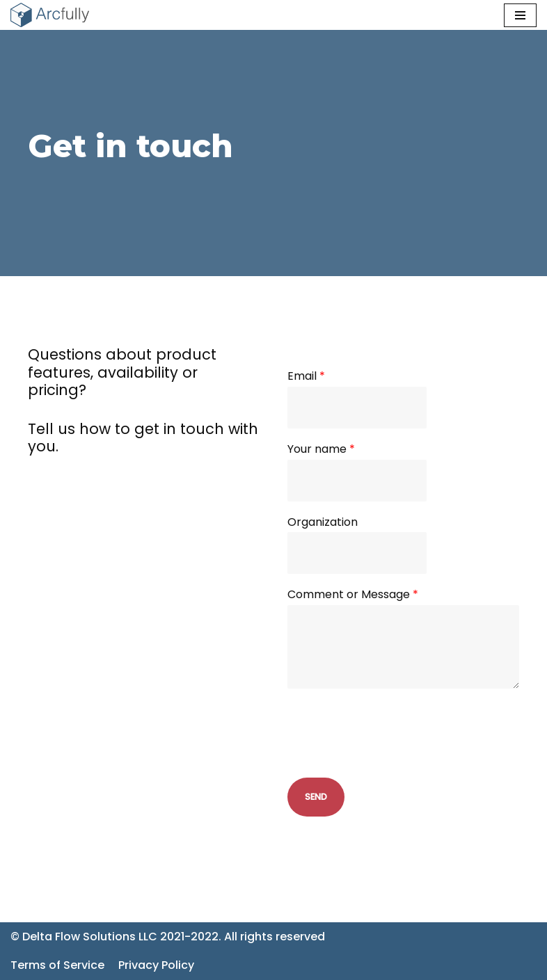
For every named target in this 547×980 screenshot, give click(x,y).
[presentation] (393, 755)
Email (306, 377)
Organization (323, 523)
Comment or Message (353, 595)
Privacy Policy (156, 965)
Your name (321, 450)
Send (316, 797)
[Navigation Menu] (520, 15)
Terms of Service (57, 965)
